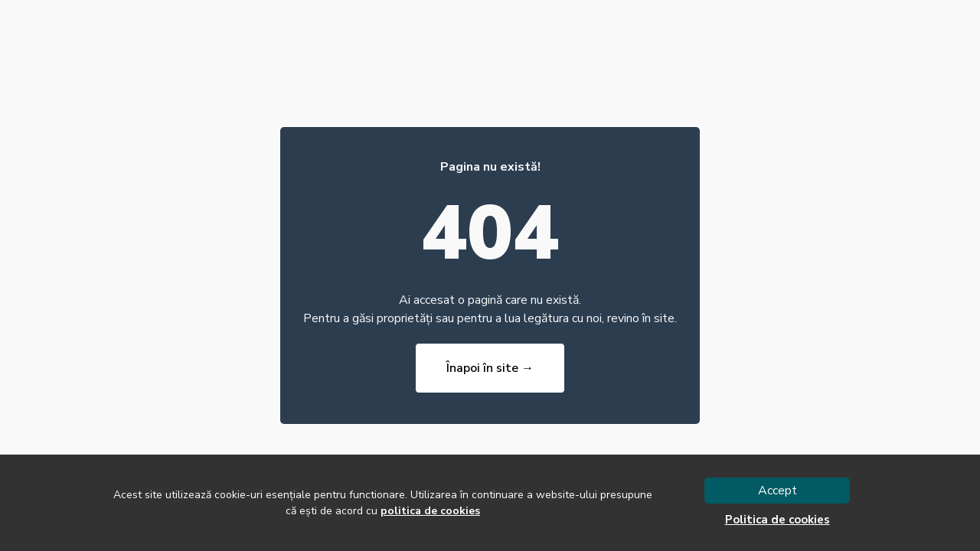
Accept (777, 491)
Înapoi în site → (490, 368)
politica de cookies (430, 511)
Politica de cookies (777, 520)
